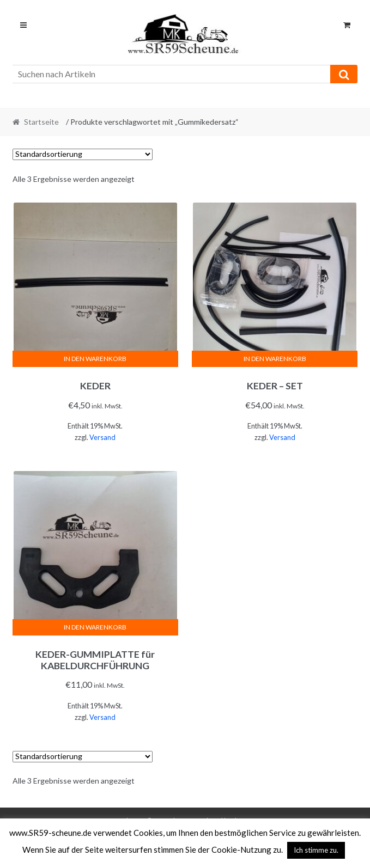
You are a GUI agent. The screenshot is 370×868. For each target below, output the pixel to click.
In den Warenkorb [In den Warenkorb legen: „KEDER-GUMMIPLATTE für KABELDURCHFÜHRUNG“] (95, 627)
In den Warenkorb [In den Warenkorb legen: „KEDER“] (95, 359)
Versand (102, 437)
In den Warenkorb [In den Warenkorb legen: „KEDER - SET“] (275, 359)
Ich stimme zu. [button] (316, 850)
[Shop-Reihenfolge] (83, 154)
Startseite (41, 122)
